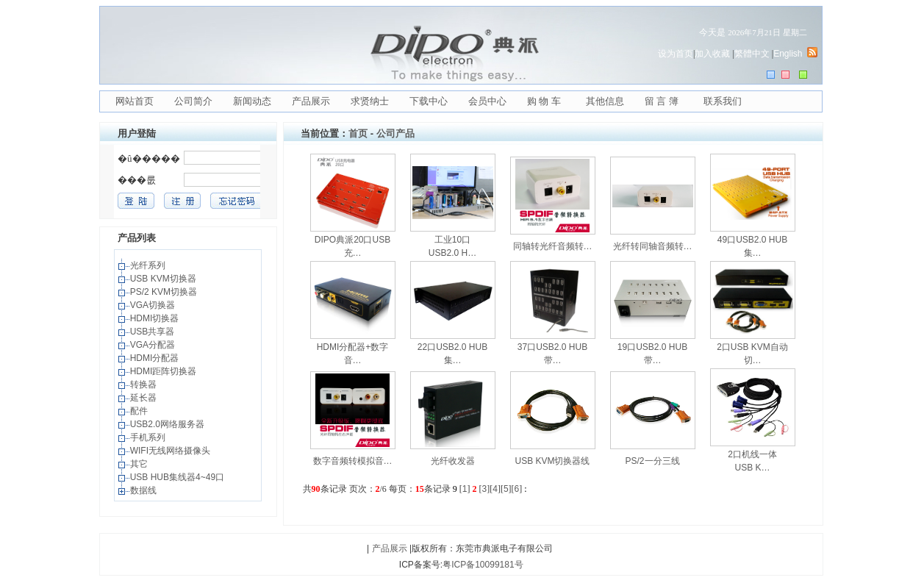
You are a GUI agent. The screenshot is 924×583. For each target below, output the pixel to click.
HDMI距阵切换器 (165, 371)
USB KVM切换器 (164, 279)
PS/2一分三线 (652, 461)
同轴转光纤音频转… (553, 246)
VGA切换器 (154, 305)
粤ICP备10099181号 (483, 565)
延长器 (144, 398)
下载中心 (429, 101)
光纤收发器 (453, 461)
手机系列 (149, 437)
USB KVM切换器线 (552, 461)
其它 (140, 464)
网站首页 (135, 101)
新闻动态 (252, 101)
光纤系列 (149, 265)
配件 (140, 411)
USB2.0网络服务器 (169, 424)
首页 (358, 133)
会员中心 (487, 101)
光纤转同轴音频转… (653, 246)
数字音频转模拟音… (353, 461)
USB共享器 (154, 332)
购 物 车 (544, 101)
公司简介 (193, 101)
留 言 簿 (662, 101)
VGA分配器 (154, 345)
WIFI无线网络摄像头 (172, 451)
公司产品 (395, 133)
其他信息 (605, 101)
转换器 (144, 385)
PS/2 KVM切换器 (165, 292)
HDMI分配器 (156, 358)
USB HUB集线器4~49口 (179, 477)
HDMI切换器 (156, 318)
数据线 (144, 490)
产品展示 (311, 101)
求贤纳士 (370, 101)
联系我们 (723, 101)
